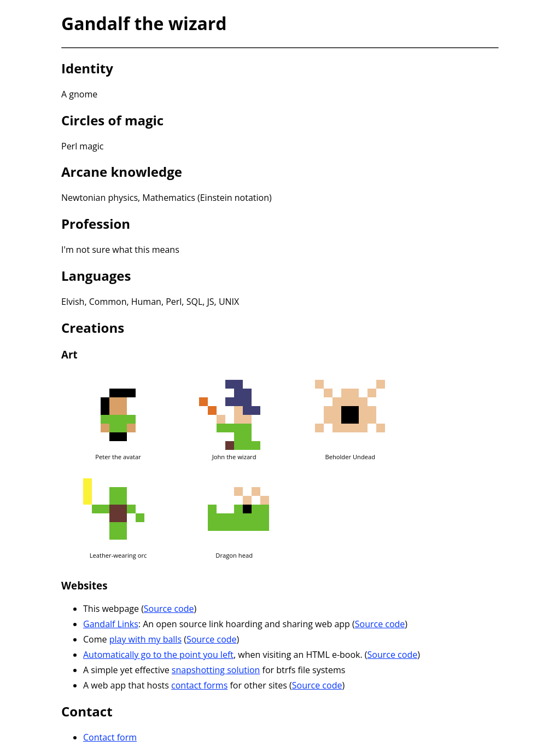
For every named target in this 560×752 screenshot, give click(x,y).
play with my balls (145, 639)
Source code (169, 609)
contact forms (199, 685)
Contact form (110, 737)
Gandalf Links (111, 624)
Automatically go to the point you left (158, 655)
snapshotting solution (216, 670)
